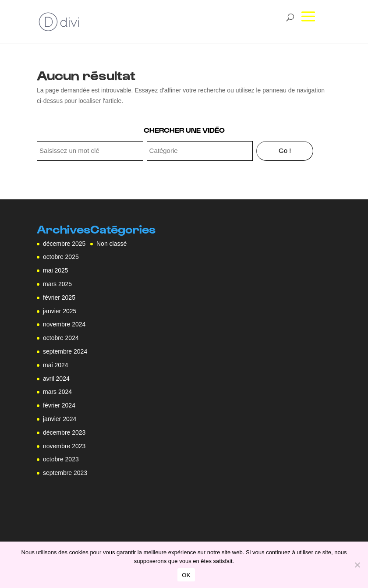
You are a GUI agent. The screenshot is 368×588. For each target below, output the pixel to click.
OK (186, 575)
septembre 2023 (65, 473)
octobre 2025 (61, 257)
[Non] (357, 565)
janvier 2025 (60, 311)
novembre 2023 (64, 446)
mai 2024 (56, 365)
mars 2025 (57, 284)
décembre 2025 (64, 244)
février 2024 (59, 405)
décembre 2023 (64, 432)
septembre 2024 (65, 351)
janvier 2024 (60, 419)
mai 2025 (56, 270)
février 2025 (59, 298)
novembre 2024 (64, 324)
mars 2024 (57, 392)
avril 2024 (56, 379)
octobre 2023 (61, 459)
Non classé (111, 244)
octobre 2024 (61, 338)
